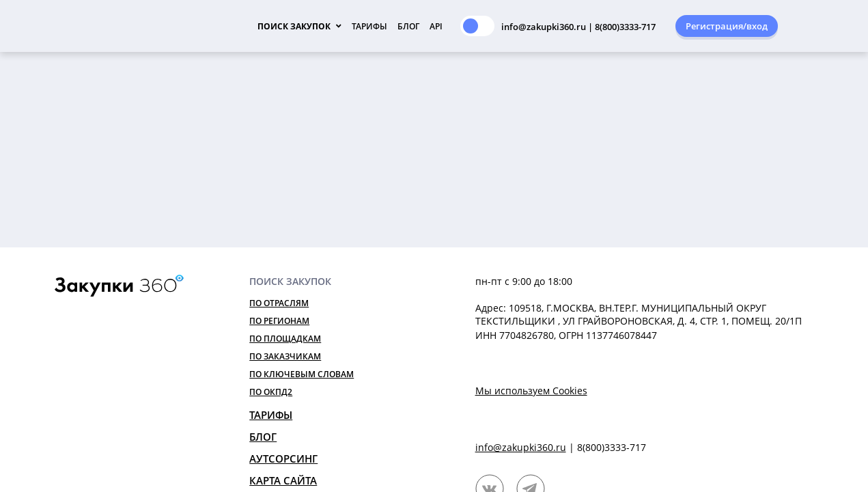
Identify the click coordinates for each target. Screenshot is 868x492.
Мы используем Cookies (531, 391)
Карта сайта (283, 480)
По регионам (279, 321)
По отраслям (279, 303)
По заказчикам (285, 356)
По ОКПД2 (271, 392)
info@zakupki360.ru (521, 447)
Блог (408, 26)
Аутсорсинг (283, 459)
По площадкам (285, 339)
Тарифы (369, 26)
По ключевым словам (302, 374)
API (436, 26)
